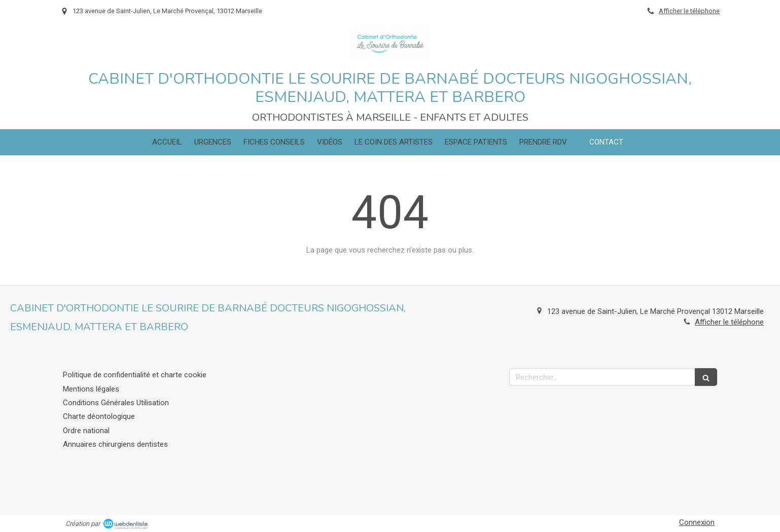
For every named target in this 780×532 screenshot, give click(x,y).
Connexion (697, 522)
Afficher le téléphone (689, 11)
